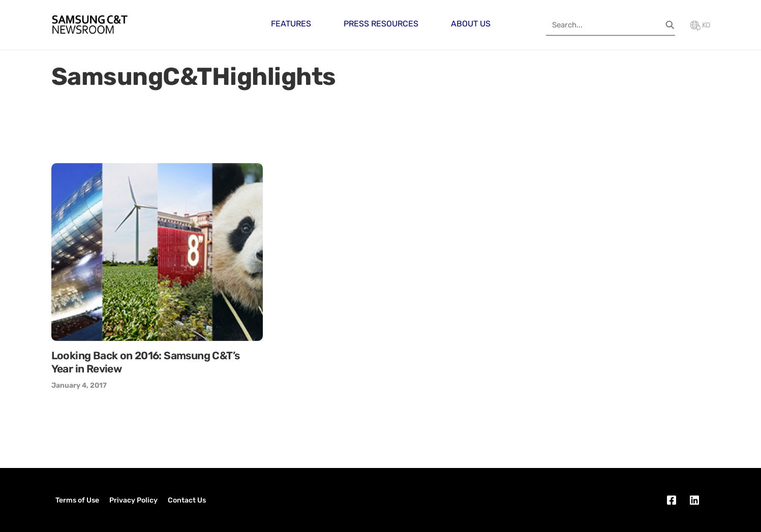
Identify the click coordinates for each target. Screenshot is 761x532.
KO (700, 25)
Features (291, 24)
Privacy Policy (133, 500)
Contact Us (187, 500)
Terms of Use (77, 500)
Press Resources (381, 24)
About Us (471, 24)
